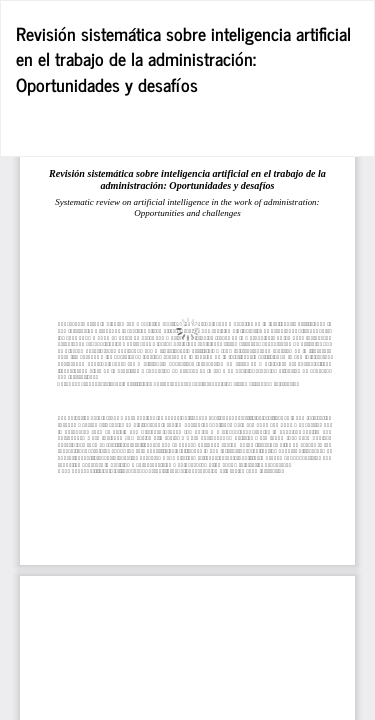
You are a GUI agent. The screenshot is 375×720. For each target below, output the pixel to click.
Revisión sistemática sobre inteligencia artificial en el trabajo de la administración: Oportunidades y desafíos (183, 58)
